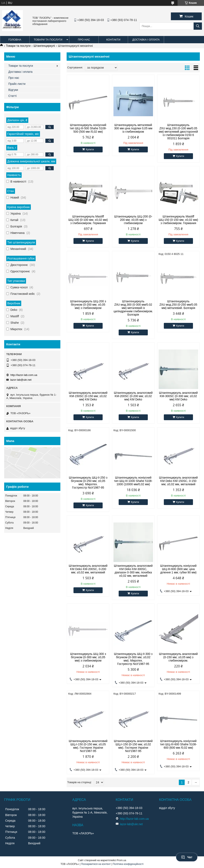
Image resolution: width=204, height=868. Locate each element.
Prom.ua (121, 860)
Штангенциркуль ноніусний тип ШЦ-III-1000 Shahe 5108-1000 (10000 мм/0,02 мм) (133, 481)
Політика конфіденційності (128, 864)
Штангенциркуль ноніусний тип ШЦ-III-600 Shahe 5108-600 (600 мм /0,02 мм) (178, 744)
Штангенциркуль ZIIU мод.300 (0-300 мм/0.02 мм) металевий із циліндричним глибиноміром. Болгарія (133, 308)
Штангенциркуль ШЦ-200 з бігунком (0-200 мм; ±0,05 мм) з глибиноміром (88, 305)
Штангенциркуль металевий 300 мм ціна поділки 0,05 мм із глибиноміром (133, 128)
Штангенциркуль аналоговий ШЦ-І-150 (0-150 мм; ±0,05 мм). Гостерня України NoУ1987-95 (88, 746)
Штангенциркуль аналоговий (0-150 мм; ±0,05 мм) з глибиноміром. (178, 657)
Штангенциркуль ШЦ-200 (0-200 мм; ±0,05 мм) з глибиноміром (133, 220)
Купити (90, 149)
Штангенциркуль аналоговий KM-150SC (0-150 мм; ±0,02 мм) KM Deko (88, 396)
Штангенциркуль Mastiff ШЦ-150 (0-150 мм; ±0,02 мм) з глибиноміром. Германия (178, 220)
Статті (12, 96)
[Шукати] (198, 26)
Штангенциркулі (44, 46)
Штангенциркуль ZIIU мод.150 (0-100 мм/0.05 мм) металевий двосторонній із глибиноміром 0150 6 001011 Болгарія (178, 132)
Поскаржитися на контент (96, 864)
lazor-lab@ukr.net (21, 380)
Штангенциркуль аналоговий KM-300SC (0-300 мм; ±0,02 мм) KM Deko (178, 396)
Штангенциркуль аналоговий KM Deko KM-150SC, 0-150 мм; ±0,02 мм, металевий (178, 481)
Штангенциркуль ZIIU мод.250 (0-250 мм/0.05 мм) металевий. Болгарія (178, 305)
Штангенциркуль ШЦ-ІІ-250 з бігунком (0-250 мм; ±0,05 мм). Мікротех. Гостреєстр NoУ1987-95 (88, 483)
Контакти (113, 40)
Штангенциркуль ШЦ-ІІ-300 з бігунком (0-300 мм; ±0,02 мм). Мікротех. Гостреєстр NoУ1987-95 (133, 659)
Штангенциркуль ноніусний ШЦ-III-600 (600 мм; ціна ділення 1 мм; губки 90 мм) (178, 569)
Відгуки (13, 90)
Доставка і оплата (146, 40)
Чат (187, 857)
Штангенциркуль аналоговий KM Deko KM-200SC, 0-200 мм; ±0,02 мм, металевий (88, 569)
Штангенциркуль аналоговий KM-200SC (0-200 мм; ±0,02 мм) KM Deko (133, 396)
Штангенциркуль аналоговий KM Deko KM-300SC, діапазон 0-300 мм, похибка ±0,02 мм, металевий (133, 571)
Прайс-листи (17, 84)
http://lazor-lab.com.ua (24, 375)
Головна (15, 40)
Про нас (84, 40)
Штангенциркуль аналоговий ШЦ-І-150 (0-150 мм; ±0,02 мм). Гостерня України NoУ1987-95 (133, 746)
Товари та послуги (48, 40)
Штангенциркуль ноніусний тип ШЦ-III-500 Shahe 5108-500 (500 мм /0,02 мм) (88, 128)
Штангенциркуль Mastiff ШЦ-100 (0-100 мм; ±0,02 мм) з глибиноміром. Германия (88, 220)
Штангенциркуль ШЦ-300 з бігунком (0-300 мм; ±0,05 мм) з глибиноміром (88, 657)
